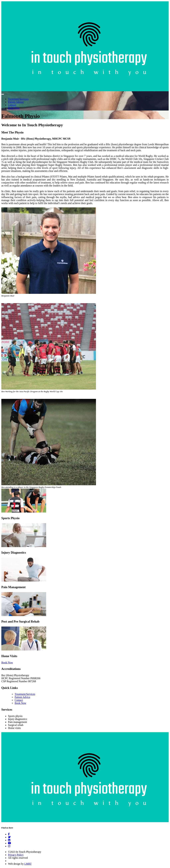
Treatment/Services (18, 99)
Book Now (14, 108)
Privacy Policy (16, 855)
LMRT (28, 864)
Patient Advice (16, 102)
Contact (12, 105)
